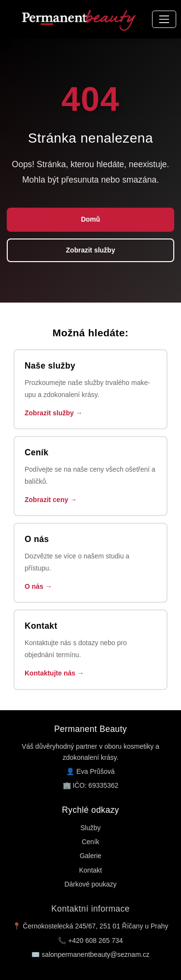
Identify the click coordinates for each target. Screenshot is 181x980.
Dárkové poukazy (90, 884)
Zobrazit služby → (54, 413)
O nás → (38, 586)
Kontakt (90, 870)
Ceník (90, 842)
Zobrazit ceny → (51, 500)
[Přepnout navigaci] (164, 19)
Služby (90, 828)
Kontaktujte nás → (54, 673)
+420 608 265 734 (95, 940)
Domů (91, 219)
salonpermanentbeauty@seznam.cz (96, 954)
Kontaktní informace (90, 909)
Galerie (90, 856)
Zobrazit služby (91, 250)
